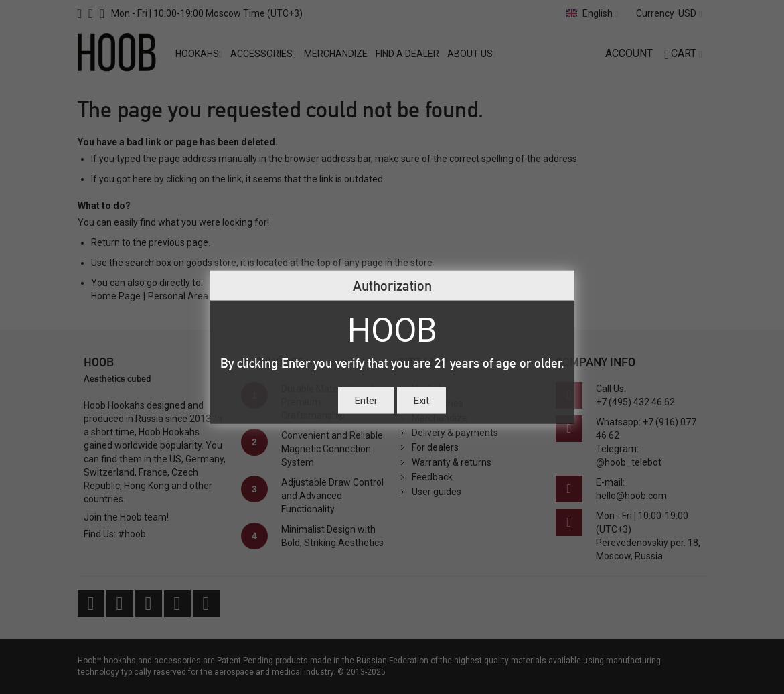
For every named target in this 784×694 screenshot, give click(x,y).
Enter (366, 400)
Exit (421, 400)
